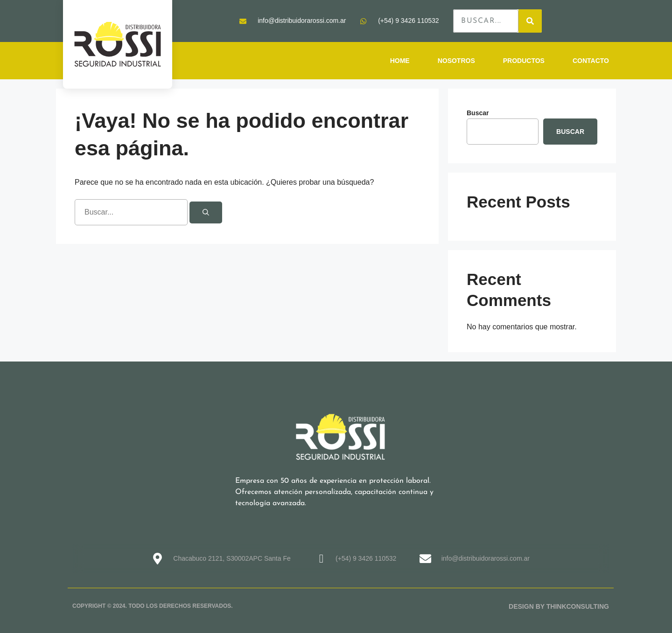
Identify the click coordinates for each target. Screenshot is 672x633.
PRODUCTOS (524, 61)
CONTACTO (591, 61)
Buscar (478, 113)
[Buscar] (206, 212)
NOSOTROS (456, 61)
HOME (400, 61)
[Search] (530, 21)
